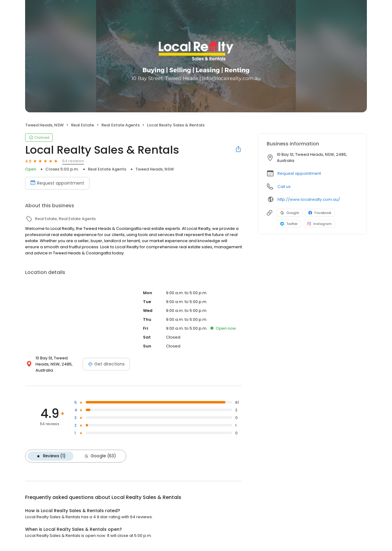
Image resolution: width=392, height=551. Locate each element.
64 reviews (73, 161)
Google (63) (100, 456)
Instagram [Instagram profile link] (319, 224)
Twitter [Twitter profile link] (289, 224)
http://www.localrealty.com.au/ (309, 199)
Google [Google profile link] (290, 213)
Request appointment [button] (299, 173)
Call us (284, 187)
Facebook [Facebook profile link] (320, 213)
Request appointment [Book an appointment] (57, 183)
